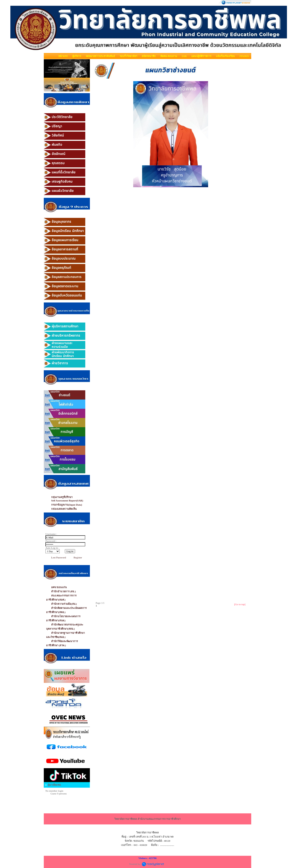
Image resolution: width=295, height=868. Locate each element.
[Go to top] (240, 604)
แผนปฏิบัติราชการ (201, 56)
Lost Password (59, 557)
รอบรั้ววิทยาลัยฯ (128, 56)
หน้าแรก (63, 56)
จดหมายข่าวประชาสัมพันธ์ (100, 56)
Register (78, 557)
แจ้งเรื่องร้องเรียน (225, 56)
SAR (184, 56)
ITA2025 (244, 56)
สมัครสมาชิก (149, 56)
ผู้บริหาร (77, 56)
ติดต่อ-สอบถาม (169, 56)
